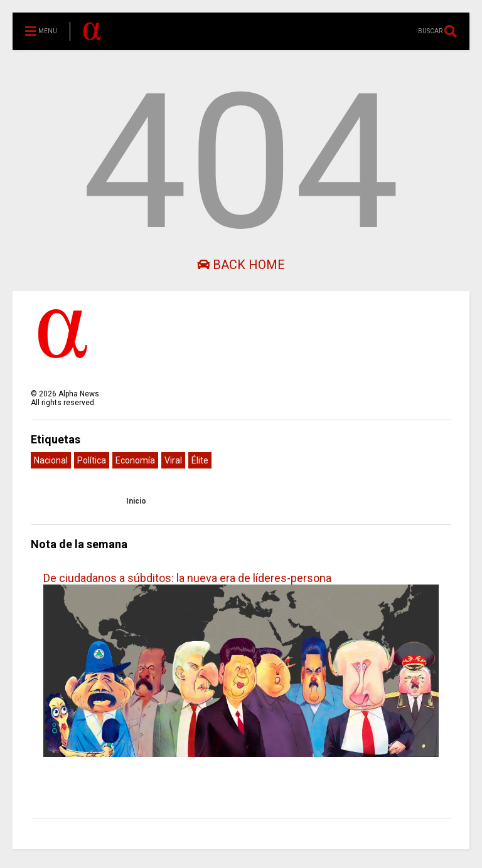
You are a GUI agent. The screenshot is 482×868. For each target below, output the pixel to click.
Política (92, 460)
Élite (200, 460)
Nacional (51, 460)
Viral (173, 460)
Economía (135, 460)
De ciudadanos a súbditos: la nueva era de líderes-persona (187, 578)
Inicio (136, 501)
